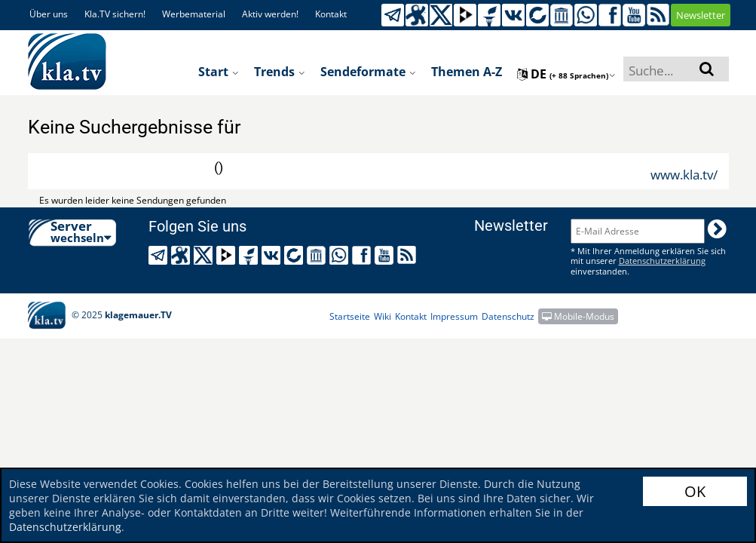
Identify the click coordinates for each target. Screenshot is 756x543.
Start (219, 72)
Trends (280, 72)
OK (695, 491)
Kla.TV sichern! (115, 14)
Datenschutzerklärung (65, 527)
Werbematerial (194, 14)
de (566, 74)
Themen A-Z (467, 72)
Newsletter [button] (701, 15)
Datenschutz (508, 316)
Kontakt (331, 14)
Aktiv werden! (270, 14)
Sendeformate (368, 72)
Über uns (49, 14)
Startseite (350, 316)
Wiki (383, 316)
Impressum (454, 316)
